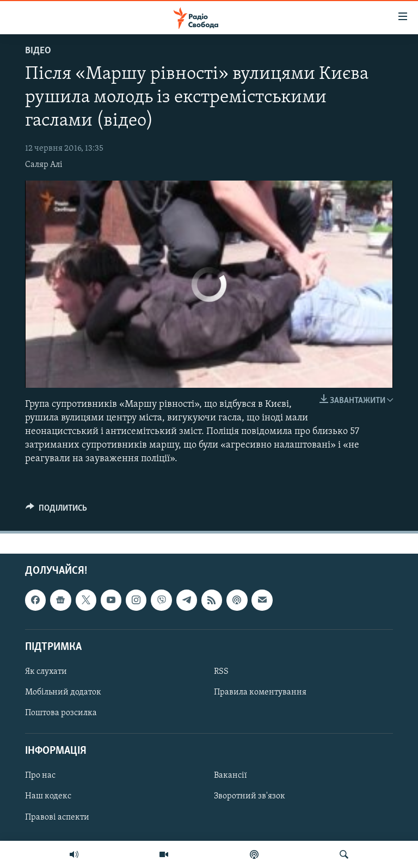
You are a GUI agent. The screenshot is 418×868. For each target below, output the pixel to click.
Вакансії (230, 776)
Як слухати (46, 672)
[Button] (56, 511)
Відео (38, 51)
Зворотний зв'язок (250, 796)
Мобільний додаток (63, 692)
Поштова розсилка (61, 713)
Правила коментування (260, 692)
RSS (221, 672)
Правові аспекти (57, 817)
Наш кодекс (48, 796)
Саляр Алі (44, 165)
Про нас (40, 776)
